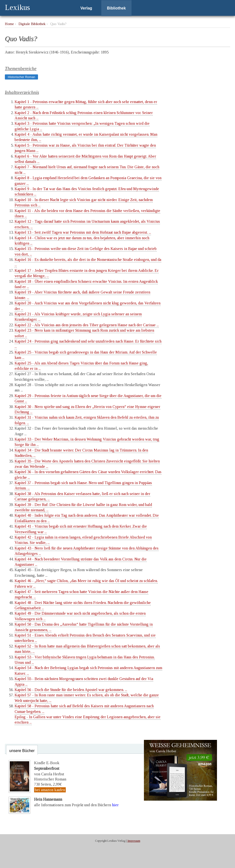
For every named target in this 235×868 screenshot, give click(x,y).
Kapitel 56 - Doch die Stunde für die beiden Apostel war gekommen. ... (71, 690)
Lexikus (17, 7)
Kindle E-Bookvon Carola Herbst (49, 768)
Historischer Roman (21, 77)
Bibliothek (116, 8)
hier (115, 804)
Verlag (86, 8)
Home (9, 24)
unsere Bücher (22, 751)
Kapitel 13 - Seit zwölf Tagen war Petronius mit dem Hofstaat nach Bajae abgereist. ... (83, 232)
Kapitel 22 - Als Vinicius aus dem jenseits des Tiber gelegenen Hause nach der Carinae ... (87, 325)
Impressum (134, 841)
